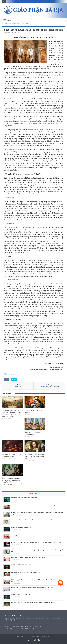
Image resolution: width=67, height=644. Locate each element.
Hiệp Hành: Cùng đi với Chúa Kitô (49, 387)
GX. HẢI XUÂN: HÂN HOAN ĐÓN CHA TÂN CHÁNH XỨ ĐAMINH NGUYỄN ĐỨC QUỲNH (33, 587)
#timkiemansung (10, 374)
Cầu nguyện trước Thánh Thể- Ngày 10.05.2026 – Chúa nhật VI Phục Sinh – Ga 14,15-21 (33, 602)
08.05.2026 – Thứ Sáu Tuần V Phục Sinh (21, 565)
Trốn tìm (18, 387)
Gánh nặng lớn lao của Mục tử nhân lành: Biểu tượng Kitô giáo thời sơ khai (35, 457)
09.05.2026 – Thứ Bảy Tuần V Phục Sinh (21, 528)
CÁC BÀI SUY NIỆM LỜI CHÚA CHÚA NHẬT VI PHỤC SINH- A (26, 572)
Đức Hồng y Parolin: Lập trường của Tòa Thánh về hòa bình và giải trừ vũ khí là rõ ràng (33, 505)
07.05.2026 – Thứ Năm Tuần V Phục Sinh (21, 595)
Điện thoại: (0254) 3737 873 (13, 620)
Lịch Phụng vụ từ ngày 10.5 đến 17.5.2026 (22, 535)
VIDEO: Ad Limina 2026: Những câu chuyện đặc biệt (24, 498)
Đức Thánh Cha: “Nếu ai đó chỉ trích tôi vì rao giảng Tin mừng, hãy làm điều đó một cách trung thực (36, 542)
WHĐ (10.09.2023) (55, 41)
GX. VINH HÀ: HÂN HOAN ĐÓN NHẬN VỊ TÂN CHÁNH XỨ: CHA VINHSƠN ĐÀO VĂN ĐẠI (33, 520)
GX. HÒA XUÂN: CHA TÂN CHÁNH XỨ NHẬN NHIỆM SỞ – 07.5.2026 (28, 557)
